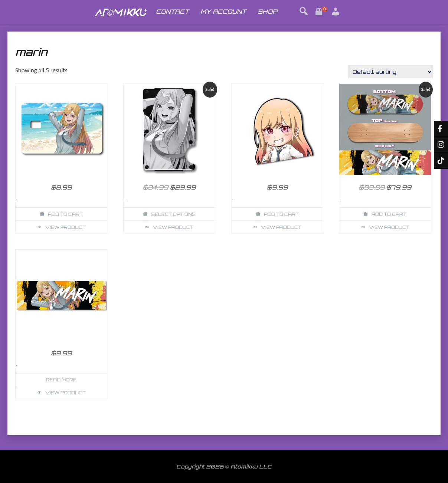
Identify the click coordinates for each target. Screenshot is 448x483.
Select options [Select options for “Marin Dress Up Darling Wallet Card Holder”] (173, 214)
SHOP (267, 11)
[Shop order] (390, 72)
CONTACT (172, 11)
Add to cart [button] (65, 214)
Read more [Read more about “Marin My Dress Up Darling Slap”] (61, 380)
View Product (66, 227)
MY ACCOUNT (223, 11)
